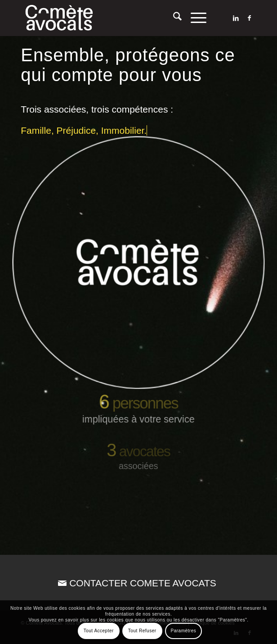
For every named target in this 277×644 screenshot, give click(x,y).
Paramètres (184, 631)
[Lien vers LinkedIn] (236, 18)
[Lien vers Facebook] (250, 18)
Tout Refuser (142, 631)
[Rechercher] (173, 18)
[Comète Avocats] (115, 18)
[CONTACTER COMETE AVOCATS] (138, 583)
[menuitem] (173, 18)
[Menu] (194, 18)
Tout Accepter (99, 631)
